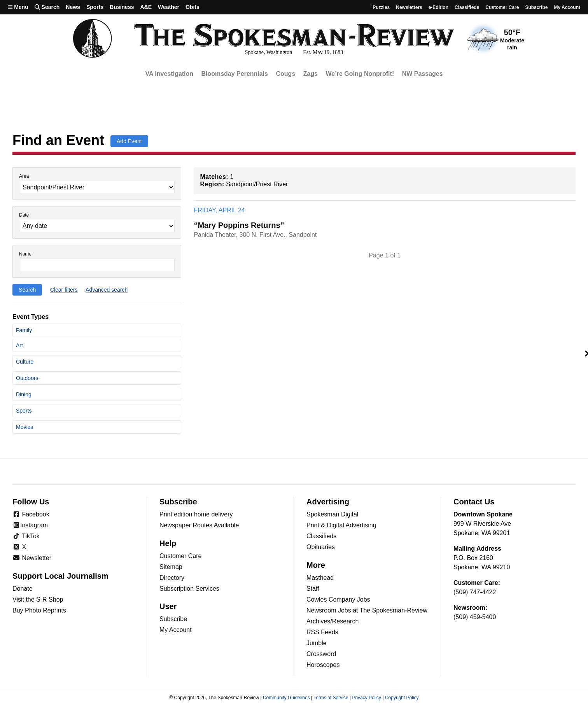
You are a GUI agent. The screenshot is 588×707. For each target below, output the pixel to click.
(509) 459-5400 (475, 617)
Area (24, 176)
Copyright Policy (402, 698)
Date (24, 215)
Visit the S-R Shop (38, 599)
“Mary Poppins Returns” (239, 225)
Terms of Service (331, 698)
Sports (95, 7)
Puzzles (381, 7)
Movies (24, 427)
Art (19, 345)
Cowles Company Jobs (338, 599)
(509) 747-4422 (475, 592)
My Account (176, 630)
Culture (25, 362)
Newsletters (409, 7)
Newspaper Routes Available (199, 525)
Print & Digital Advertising (341, 525)
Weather (169, 7)
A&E (146, 7)
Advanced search (107, 290)
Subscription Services (189, 589)
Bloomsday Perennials (234, 74)
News (73, 7)
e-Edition (438, 7)
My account (567, 7)
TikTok (26, 536)
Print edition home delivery (196, 514)
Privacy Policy (367, 698)
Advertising (328, 502)
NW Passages (423, 74)
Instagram (30, 525)
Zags (311, 74)
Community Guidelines (286, 698)
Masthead (320, 578)
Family (24, 330)
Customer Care (502, 7)
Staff (313, 589)
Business (122, 7)
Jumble (317, 643)
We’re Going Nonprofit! (360, 74)
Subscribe (536, 7)
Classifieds (467, 7)
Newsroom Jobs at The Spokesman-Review (367, 610)
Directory (172, 578)
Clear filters (64, 290)
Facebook (31, 514)
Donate (23, 589)
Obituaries (321, 547)
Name (25, 254)
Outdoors (27, 378)
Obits (192, 7)
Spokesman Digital (332, 514)
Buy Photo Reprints (39, 610)
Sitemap (171, 567)
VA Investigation (169, 74)
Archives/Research (332, 621)
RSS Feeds (322, 632)
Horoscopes (323, 665)
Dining (24, 394)
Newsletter (32, 558)
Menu (18, 7)
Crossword (321, 654)
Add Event (129, 141)
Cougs (286, 74)
